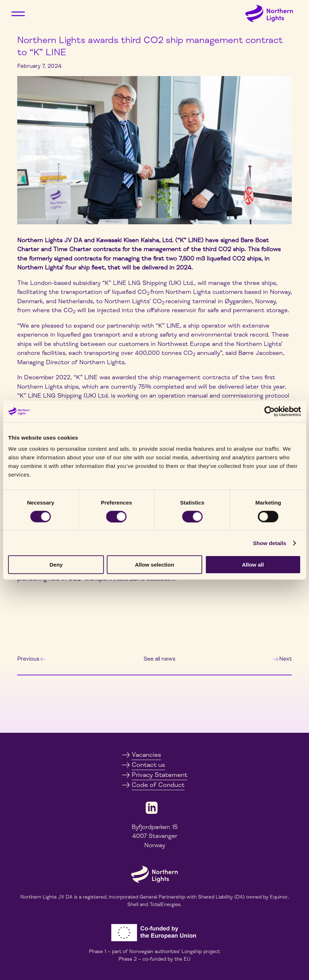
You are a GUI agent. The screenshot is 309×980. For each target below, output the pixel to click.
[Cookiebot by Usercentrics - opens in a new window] (269, 411)
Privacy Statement (160, 775)
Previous (31, 659)
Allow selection (154, 565)
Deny (56, 565)
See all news (160, 659)
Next (282, 659)
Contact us (148, 765)
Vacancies (146, 755)
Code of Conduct (158, 785)
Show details (270, 543)
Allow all (253, 565)
